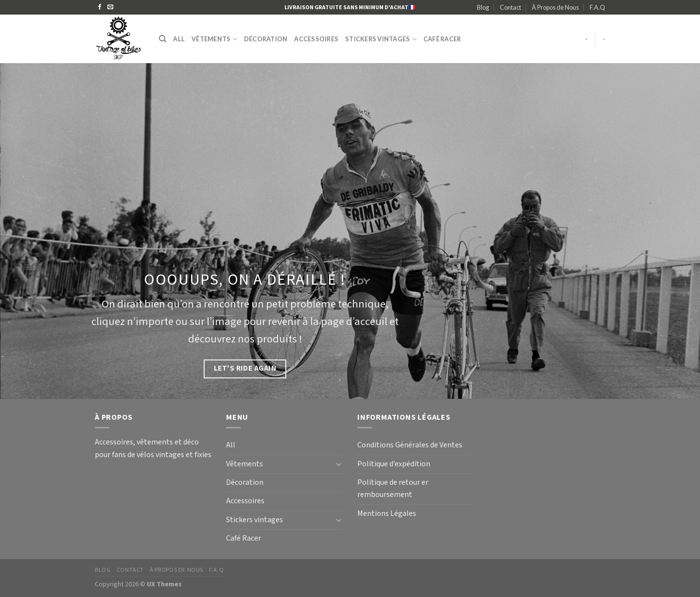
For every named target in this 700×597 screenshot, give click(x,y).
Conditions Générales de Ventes (410, 445)
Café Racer (442, 39)
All (179, 39)
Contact (510, 7)
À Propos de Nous (555, 7)
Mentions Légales (387, 514)
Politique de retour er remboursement (393, 489)
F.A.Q (597, 7)
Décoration (266, 39)
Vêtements (214, 39)
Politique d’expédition (394, 464)
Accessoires (316, 39)
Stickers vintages (381, 39)
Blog (483, 7)
